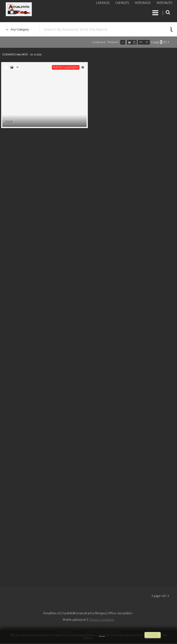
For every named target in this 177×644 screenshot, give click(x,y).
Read (102, 635)
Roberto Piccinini (55, 10)
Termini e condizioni (101, 620)
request (113, 42)
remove (153, 635)
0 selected (99, 42)
